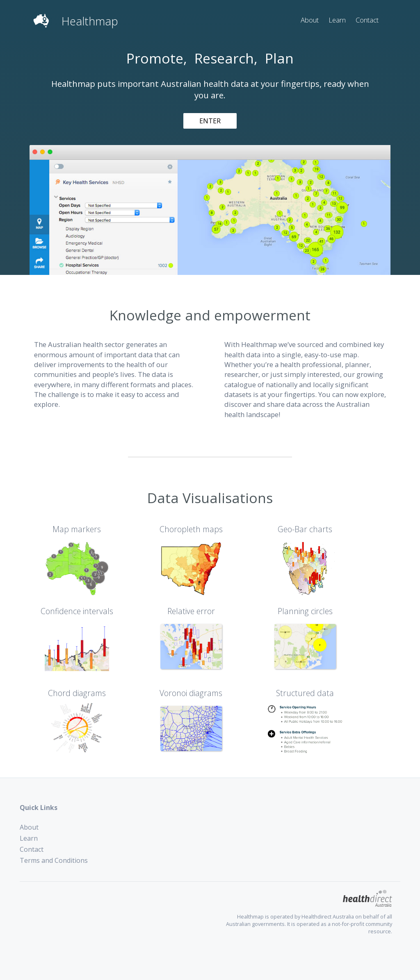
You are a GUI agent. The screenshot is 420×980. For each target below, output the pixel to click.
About (310, 20)
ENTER (210, 121)
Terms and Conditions (54, 860)
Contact (367, 20)
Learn (337, 20)
